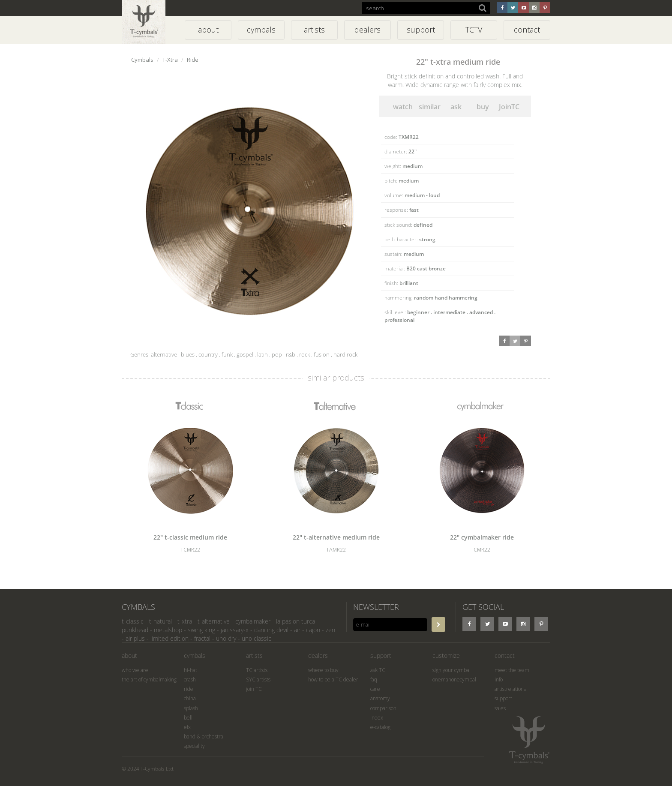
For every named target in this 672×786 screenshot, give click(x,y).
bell (188, 718)
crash (190, 679)
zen (330, 630)
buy (483, 107)
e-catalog (380, 727)
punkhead (135, 630)
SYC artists (258, 679)
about (129, 655)
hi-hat (190, 670)
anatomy (380, 698)
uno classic (256, 638)
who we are (135, 670)
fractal (202, 638)
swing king (201, 630)
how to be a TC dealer (333, 679)
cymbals (195, 655)
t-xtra (185, 621)
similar (430, 107)
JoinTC (509, 107)
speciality (194, 746)
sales (500, 708)
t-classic (133, 621)
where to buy (323, 670)
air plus (135, 638)
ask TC (378, 670)
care (375, 689)
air (297, 630)
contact (505, 655)
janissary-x (235, 630)
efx (187, 727)
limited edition (169, 638)
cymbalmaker (253, 621)
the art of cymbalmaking (149, 679)
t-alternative (214, 621)
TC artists (257, 670)
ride (189, 689)
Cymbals (142, 60)
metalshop (168, 630)
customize (446, 655)
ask (456, 107)
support (381, 655)
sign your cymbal (451, 670)
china (190, 698)
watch (403, 107)
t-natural (160, 621)
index (377, 718)
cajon (313, 630)
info (499, 679)
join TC (254, 689)
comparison (383, 708)
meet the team (512, 670)
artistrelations (510, 689)
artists (254, 655)
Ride (193, 60)
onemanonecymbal (454, 679)
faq (374, 679)
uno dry (226, 638)
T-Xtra (170, 60)
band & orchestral (204, 736)
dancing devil (271, 630)
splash (191, 708)
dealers (318, 655)
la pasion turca (295, 621)
